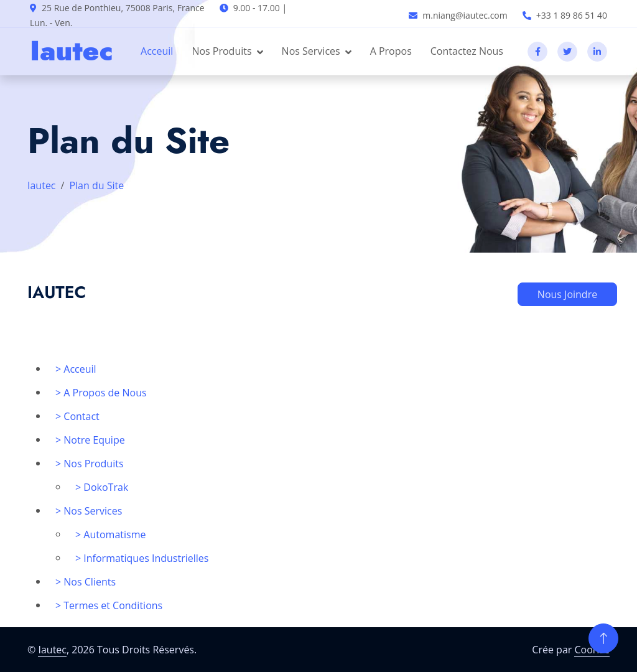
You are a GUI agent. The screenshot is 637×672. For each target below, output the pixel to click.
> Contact (77, 416)
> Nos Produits (90, 464)
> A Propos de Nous (101, 393)
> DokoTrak (102, 487)
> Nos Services (89, 511)
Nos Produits (221, 51)
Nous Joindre (567, 294)
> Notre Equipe (90, 440)
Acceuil (157, 51)
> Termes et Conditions (109, 605)
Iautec (42, 185)
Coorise (592, 650)
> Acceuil (76, 369)
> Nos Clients (86, 582)
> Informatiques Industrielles (142, 558)
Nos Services (311, 51)
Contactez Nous (467, 51)
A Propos (391, 51)
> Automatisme (110, 534)
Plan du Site (96, 185)
